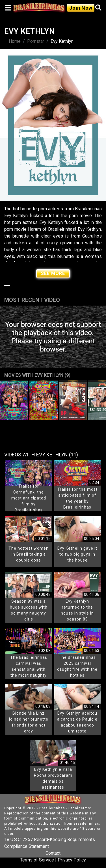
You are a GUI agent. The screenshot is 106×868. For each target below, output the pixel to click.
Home (15, 41)
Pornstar (36, 41)
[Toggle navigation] (8, 8)
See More (53, 273)
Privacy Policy (72, 860)
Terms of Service (37, 860)
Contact (53, 853)
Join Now (81, 8)
